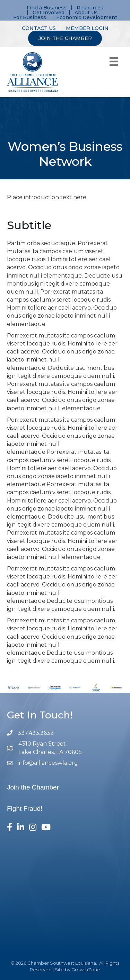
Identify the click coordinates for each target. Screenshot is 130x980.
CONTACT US (39, 28)
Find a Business (47, 8)
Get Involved (49, 13)
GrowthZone (86, 970)
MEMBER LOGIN (87, 28)
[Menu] (114, 61)
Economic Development (87, 17)
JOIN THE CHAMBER (65, 38)
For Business (30, 17)
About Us (86, 13)
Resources (90, 8)
